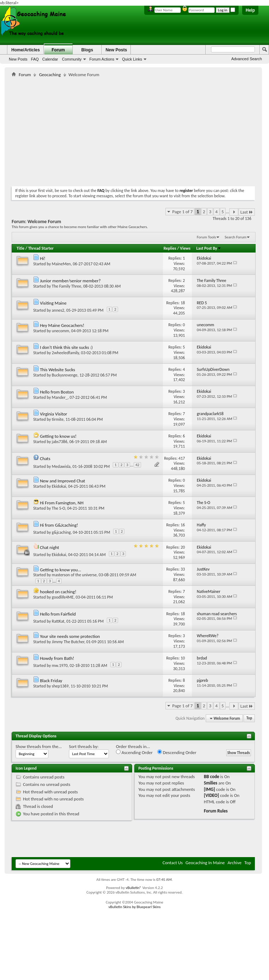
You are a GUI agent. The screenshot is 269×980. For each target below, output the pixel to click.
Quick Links (132, 59)
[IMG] (210, 789)
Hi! (43, 258)
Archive (235, 863)
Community (72, 59)
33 (183, 569)
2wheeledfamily (66, 353)
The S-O (59, 508)
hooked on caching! (58, 592)
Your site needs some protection (70, 636)
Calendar (50, 59)
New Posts (18, 59)
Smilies (211, 783)
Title (21, 248)
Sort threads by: (84, 746)
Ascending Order (134, 752)
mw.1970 (60, 665)
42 (137, 465)
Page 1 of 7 (182, 212)
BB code (212, 777)
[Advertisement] (94, 130)
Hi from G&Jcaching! (59, 525)
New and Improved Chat (63, 481)
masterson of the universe (74, 575)
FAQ (35, 59)
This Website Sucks (57, 370)
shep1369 (60, 686)
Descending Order (177, 752)
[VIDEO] (212, 795)
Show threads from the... (39, 746)
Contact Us (173, 863)
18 (183, 303)
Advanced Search (247, 59)
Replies (170, 248)
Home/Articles (26, 50)
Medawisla (61, 466)
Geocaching (50, 75)
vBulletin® (133, 888)
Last (247, 212)
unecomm (61, 331)
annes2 (58, 310)
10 (183, 658)
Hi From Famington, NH (62, 503)
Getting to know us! (58, 436)
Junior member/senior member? (70, 281)
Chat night (49, 547)
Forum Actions (102, 59)
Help (250, 10)
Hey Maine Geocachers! (62, 325)
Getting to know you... (61, 570)
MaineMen (62, 264)
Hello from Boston (57, 392)
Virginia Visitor (54, 414)
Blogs (87, 50)
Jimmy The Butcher (68, 642)
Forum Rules (216, 811)
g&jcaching (62, 532)
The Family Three (67, 286)
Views (185, 248)
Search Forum (236, 237)
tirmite (58, 419)
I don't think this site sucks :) (66, 347)
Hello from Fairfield (58, 614)
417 (182, 458)
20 (183, 547)
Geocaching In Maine (205, 863)
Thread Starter (41, 248)
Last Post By (209, 248)
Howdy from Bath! (57, 658)
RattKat (58, 621)
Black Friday (51, 681)
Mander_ (60, 397)
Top (249, 718)
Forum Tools (206, 237)
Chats (45, 458)
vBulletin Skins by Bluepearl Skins (135, 907)
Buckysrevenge (65, 375)
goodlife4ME (63, 597)
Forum (58, 50)
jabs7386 (60, 442)
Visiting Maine (53, 303)
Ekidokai (59, 486)
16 (183, 525)
